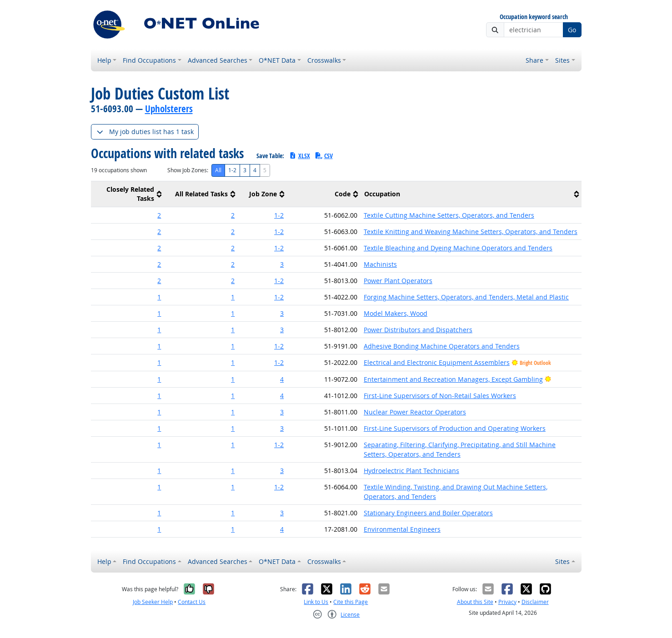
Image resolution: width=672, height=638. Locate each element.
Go (572, 30)
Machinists (380, 264)
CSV (324, 156)
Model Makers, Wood (396, 313)
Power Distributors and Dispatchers (418, 330)
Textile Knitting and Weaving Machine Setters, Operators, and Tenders (471, 232)
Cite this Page (351, 602)
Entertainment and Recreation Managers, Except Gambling (453, 379)
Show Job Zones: (188, 170)
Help (104, 60)
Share (534, 60)
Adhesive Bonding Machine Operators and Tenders (442, 346)
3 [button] (282, 264)
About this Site (475, 602)
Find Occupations (149, 60)
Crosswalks (324, 60)
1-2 (232, 170)
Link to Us (316, 602)
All (218, 170)
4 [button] (282, 379)
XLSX (299, 156)
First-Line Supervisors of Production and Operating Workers (455, 428)
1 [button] (159, 297)
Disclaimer (535, 602)
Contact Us (192, 602)
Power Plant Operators (398, 281)
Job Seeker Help (153, 602)
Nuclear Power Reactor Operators (415, 412)
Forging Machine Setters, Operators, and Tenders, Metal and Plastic (466, 297)
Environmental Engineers (402, 529)
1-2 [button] (279, 215)
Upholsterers (169, 109)
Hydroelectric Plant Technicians (411, 471)
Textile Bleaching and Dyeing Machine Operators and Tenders (458, 248)
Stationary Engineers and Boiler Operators (428, 513)
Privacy (507, 602)
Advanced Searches (218, 60)
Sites (562, 60)
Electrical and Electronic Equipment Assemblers (437, 362)
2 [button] (159, 215)
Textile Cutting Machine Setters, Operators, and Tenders (449, 215)
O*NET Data (277, 60)
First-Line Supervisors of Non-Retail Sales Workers (440, 396)
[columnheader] (128, 194)
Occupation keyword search (534, 17)
